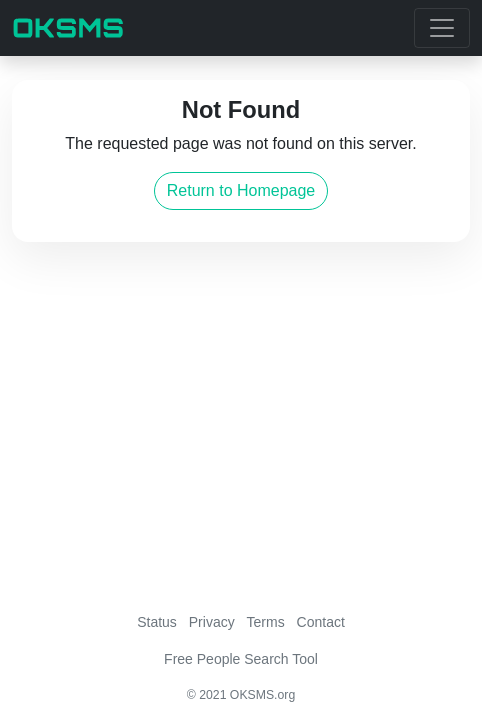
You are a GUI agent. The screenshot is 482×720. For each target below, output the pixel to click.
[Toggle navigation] (442, 28)
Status (157, 622)
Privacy (212, 622)
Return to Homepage (241, 190)
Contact (321, 622)
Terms (266, 622)
